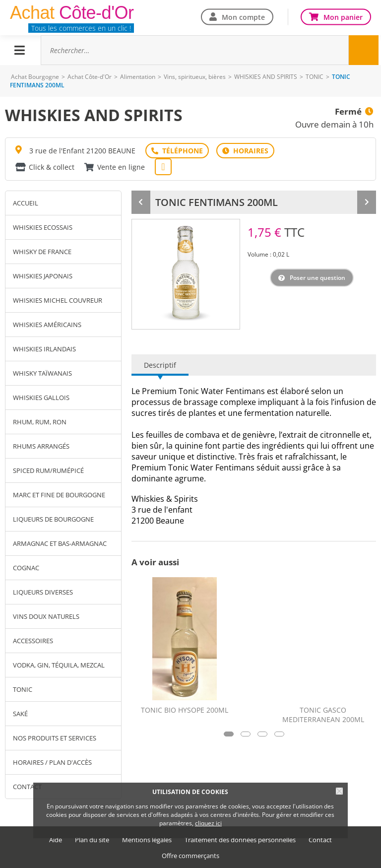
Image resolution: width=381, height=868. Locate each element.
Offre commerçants (190, 856)
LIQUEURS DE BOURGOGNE (53, 519)
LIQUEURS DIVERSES (43, 592)
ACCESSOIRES (33, 641)
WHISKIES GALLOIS (41, 398)
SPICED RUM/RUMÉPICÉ (48, 470)
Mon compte (243, 17)
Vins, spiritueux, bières (195, 77)
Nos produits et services (55, 738)
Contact (320, 840)
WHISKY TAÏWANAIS (42, 373)
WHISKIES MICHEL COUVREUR (58, 300)
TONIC (315, 77)
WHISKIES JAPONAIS (43, 276)
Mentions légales (147, 840)
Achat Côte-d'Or (90, 77)
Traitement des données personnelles (240, 840)
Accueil (26, 203)
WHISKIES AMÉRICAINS (47, 325)
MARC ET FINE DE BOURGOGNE (59, 495)
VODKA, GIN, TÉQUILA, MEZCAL (59, 665)
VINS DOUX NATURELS (46, 616)
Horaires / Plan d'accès (52, 762)
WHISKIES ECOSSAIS (43, 227)
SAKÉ (20, 714)
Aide (56, 840)
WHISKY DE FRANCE (42, 252)
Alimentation (138, 77)
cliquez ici (208, 823)
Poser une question (317, 278)
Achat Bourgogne (35, 77)
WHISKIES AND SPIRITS (266, 77)
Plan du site (92, 840)
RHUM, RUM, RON (40, 422)
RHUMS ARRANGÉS (41, 446)
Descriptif (160, 365)
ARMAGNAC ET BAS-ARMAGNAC (60, 543)
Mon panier (343, 17)
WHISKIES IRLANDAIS (44, 349)
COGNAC (26, 568)
